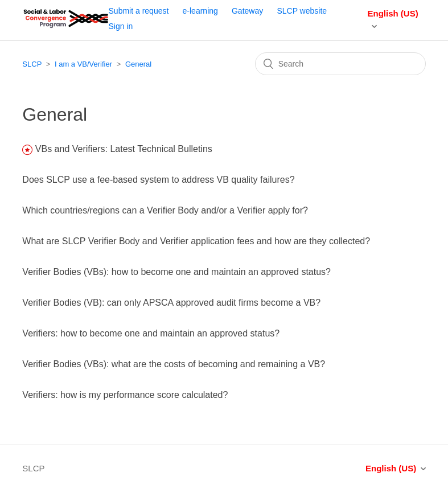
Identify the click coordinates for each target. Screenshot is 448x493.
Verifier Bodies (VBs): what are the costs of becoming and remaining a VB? (174, 364)
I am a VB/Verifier (83, 64)
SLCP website (302, 11)
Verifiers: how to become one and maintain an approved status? (151, 333)
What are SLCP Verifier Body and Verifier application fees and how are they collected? (196, 241)
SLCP (32, 64)
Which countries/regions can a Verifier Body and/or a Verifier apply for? (165, 210)
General (138, 64)
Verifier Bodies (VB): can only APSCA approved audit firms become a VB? (171, 303)
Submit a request (139, 11)
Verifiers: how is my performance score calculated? (125, 395)
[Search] (340, 64)
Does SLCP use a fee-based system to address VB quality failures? (158, 180)
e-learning (200, 11)
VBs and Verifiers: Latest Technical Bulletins (124, 149)
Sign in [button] (121, 26)
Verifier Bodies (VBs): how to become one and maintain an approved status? (176, 272)
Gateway (247, 11)
